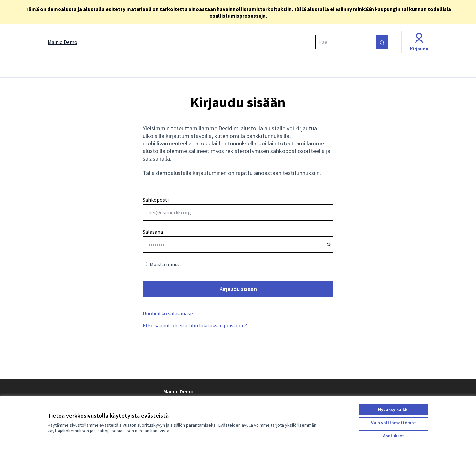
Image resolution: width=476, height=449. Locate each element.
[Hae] (352, 42)
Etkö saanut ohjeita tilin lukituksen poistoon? (195, 325)
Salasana (153, 232)
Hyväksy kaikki (393, 409)
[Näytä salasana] (329, 244)
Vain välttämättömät (393, 423)
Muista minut (161, 264)
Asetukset (394, 436)
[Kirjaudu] (419, 42)
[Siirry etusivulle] (62, 42)
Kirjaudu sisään (238, 289)
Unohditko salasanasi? (168, 313)
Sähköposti (238, 208)
